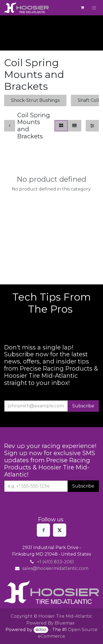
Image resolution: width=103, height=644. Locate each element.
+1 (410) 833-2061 (55, 562)
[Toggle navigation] (94, 8)
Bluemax (65, 623)
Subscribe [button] (83, 406)
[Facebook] (43, 530)
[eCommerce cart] (82, 8)
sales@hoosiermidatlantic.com (55, 568)
